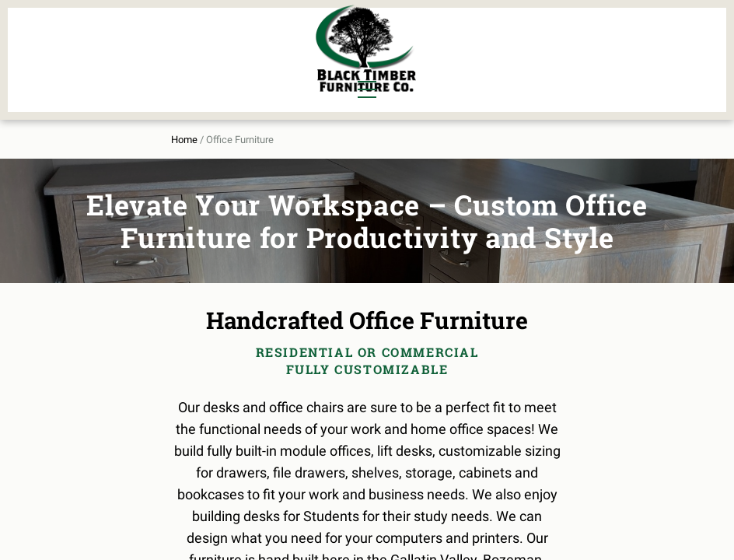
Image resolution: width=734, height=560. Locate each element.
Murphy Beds (262, 41)
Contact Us (611, 68)
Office (165, 68)
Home (100, 126)
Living (107, 68)
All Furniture (516, 41)
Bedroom (173, 41)
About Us (617, 41)
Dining (108, 41)
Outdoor (247, 68)
